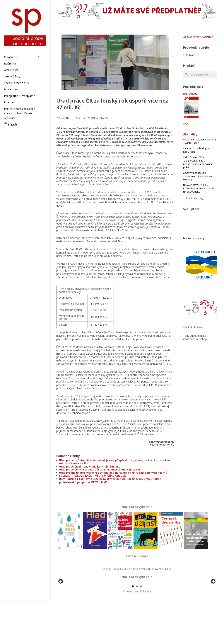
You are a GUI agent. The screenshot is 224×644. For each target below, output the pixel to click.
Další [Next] (213, 603)
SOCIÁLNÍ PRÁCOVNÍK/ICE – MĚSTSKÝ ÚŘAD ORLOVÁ (93, 476)
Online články (100, 118)
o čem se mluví (82, 118)
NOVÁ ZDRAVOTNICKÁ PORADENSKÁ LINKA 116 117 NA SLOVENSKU (199, 188)
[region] (137, 604)
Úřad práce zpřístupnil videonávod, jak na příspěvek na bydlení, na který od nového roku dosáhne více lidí (114, 462)
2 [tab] (137, 629)
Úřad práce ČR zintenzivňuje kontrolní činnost (89, 467)
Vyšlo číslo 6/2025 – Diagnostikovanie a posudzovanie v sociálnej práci (198, 162)
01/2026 (190, 94)
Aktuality (190, 134)
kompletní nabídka (137, 556)
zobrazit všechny (193, 198)
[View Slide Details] (71, 604)
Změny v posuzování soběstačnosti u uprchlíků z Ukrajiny (198, 176)
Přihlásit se (193, 55)
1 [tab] (133, 629)
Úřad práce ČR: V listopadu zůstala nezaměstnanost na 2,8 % (100, 469)
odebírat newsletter (198, 37)
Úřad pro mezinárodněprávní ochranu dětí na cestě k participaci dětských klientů (113, 473)
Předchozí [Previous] (61, 603)
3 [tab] (141, 629)
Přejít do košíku (193, 327)
